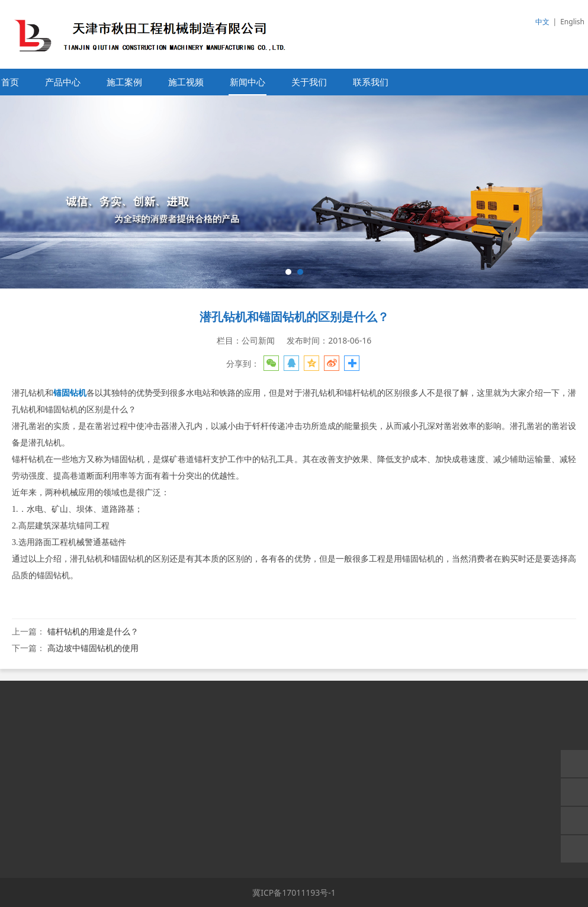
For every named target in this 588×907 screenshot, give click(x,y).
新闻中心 (248, 82)
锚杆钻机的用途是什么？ (93, 631)
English (572, 22)
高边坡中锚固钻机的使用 (93, 648)
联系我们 (371, 82)
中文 (542, 22)
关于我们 (309, 82)
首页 (10, 82)
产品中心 (63, 82)
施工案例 (124, 82)
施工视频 (186, 82)
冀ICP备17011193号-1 (294, 892)
